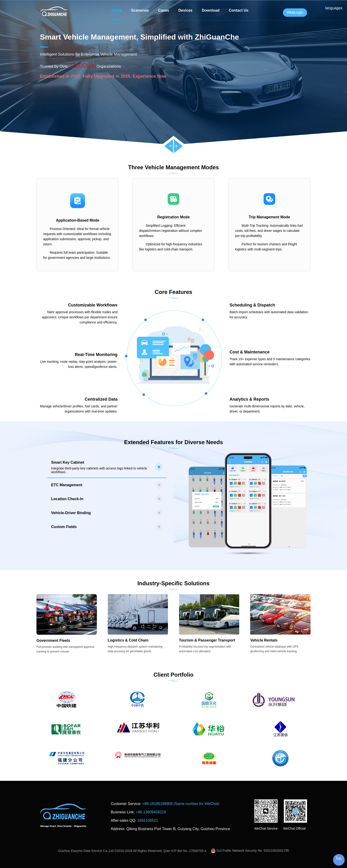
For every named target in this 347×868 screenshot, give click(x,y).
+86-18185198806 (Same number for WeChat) (181, 804)
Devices (185, 10)
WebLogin (295, 12)
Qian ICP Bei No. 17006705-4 (185, 851)
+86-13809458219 (151, 812)
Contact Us (239, 10)
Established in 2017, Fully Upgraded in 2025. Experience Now (103, 76)
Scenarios (140, 10)
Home (117, 10)
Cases (164, 10)
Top (338, 858)
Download (210, 10)
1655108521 (148, 820)
